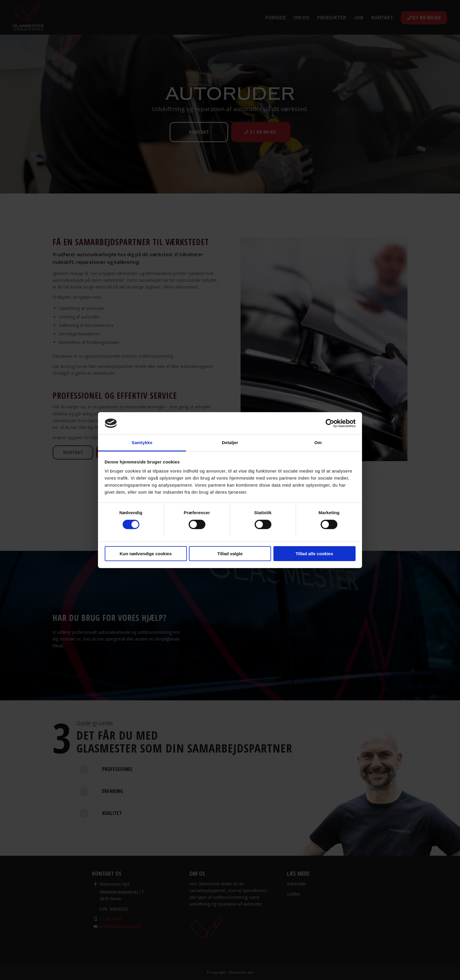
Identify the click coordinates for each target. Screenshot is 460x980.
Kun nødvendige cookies (146, 554)
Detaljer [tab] (230, 443)
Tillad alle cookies (314, 554)
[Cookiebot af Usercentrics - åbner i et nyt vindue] (330, 423)
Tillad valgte (230, 554)
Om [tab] (318, 443)
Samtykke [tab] (142, 443)
